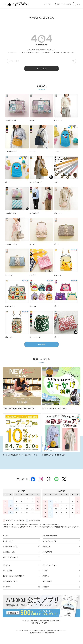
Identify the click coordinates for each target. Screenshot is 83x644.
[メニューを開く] (4, 4)
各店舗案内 (47, 546)
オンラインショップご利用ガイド (14, 576)
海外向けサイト (8, 587)
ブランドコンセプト (50, 541)
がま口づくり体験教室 (10, 557)
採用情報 (46, 587)
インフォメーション (50, 565)
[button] (57, 4)
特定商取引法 (47, 581)
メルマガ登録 (7, 571)
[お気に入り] (67, 4)
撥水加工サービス (9, 552)
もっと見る (41, 344)
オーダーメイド (8, 541)
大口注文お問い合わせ (10, 546)
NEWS (45, 571)
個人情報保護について (10, 581)
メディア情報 (47, 552)
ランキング (6, 565)
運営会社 (46, 576)
